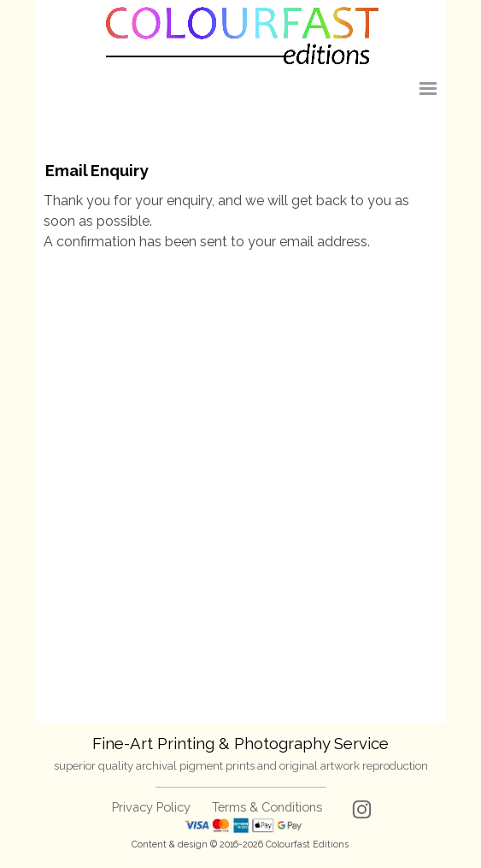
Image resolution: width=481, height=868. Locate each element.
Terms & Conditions (267, 807)
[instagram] (362, 809)
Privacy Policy (151, 807)
